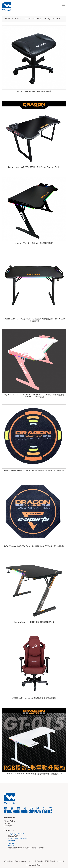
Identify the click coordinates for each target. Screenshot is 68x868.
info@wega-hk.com (16, 834)
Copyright (8, 826)
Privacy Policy (9, 821)
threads (11, 845)
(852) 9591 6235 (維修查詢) (18, 838)
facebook (11, 841)
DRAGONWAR (32, 19)
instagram (12, 843)
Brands (18, 19)
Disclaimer (8, 823)
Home (8, 19)
